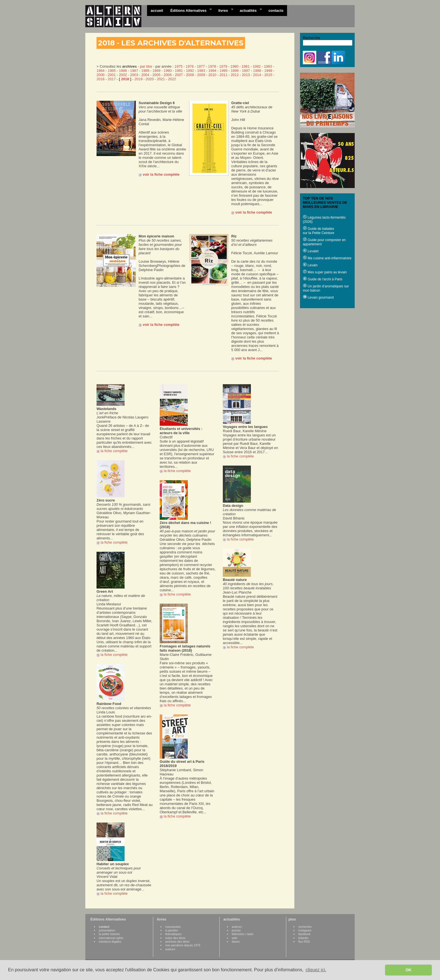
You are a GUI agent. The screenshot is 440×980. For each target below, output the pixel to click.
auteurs (170, 949)
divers (236, 942)
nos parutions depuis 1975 (183, 945)
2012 (235, 75)
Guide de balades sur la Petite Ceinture (318, 231)
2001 (112, 75)
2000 (100, 75)
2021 (161, 79)
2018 (125, 79)
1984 (100, 71)
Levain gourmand (318, 297)
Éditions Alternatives (189, 10)
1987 (134, 71)
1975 (178, 66)
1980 (234, 66)
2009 (201, 75)
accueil (157, 11)
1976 (190, 66)
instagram (305, 930)
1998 (257, 71)
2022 (172, 79)
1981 (246, 66)
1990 (168, 71)
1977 (201, 66)
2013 (246, 75)
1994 (212, 71)
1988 (145, 71)
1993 (201, 71)
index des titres (175, 938)
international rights (111, 938)
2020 (150, 79)
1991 (179, 71)
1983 (268, 66)
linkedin (303, 938)
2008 (190, 75)
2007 (179, 75)
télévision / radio (243, 934)
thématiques (173, 934)
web (235, 938)
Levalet (311, 251)
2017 (112, 79)
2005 (156, 75)
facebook (304, 934)
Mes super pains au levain (325, 272)
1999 (268, 71)
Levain (310, 265)
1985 (112, 71)
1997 (246, 71)
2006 (168, 75)
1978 (212, 66)
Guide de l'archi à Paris (323, 279)
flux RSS (304, 942)
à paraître (172, 930)
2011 (223, 75)
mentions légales (110, 942)
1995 (223, 71)
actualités (249, 10)
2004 (145, 75)
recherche (305, 927)
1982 (257, 66)
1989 (156, 71)
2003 (134, 75)
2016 (100, 79)
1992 (190, 71)
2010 (212, 75)
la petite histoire (109, 934)
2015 (268, 75)
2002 (123, 75)
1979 (223, 66)
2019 (138, 79)
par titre (146, 66)
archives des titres (177, 942)
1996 (235, 71)
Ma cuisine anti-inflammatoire (327, 258)
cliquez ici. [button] (316, 970)
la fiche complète (113, 451)
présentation (107, 930)
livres (224, 10)
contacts (276, 11)
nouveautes (173, 927)
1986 (123, 71)
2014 (257, 75)
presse (236, 930)
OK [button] (409, 970)
